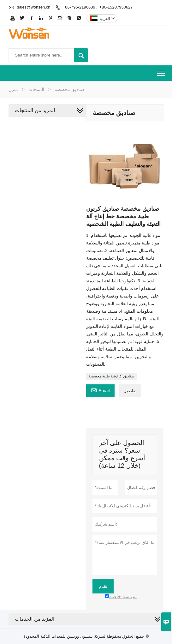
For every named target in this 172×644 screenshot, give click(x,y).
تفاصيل (130, 391)
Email (100, 390)
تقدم (103, 586)
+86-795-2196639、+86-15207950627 (98, 7)
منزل (13, 89)
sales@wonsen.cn (34, 7)
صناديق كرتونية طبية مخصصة (112, 376)
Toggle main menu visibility (161, 71)
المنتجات (36, 89)
